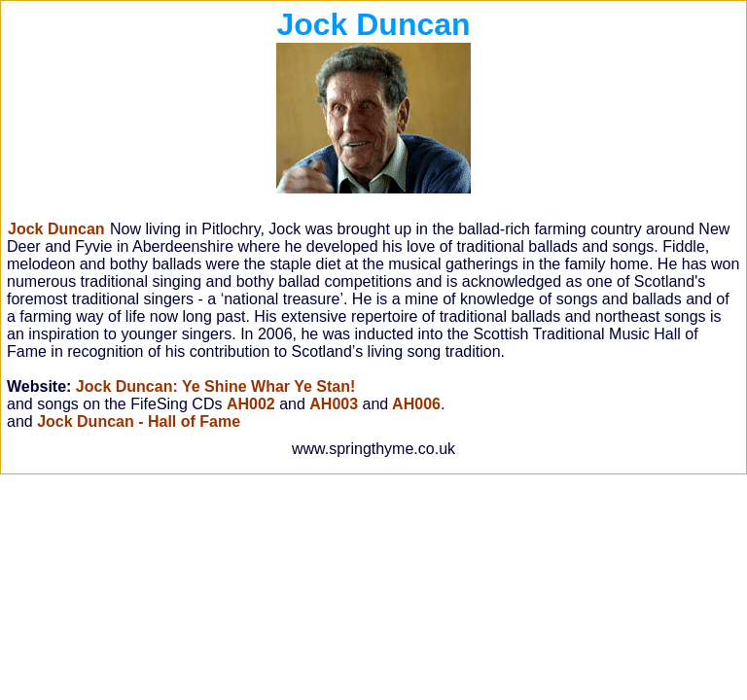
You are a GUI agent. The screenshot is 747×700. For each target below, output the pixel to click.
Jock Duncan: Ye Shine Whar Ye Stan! (216, 386)
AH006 (414, 404)
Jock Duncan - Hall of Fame (139, 421)
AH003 (334, 404)
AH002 (251, 404)
